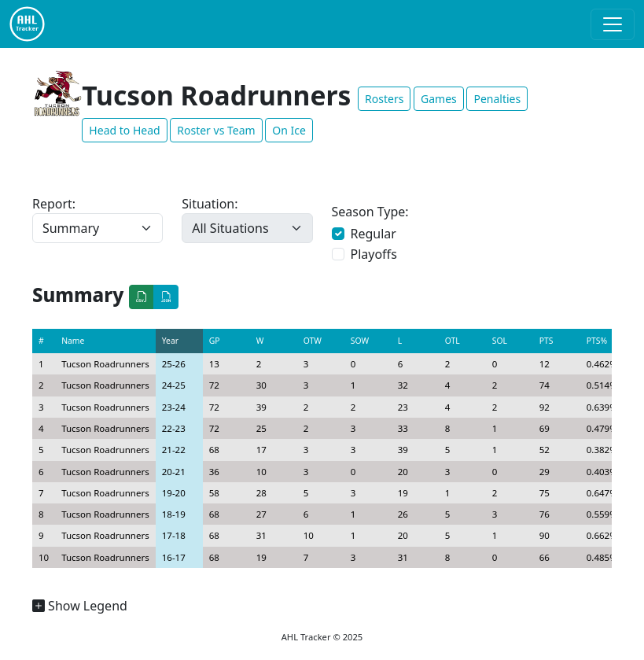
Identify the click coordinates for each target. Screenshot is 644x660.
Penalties (497, 99)
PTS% (597, 341)
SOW (360, 341)
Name (73, 341)
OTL (453, 341)
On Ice (289, 130)
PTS (546, 341)
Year (170, 341)
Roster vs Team (216, 130)
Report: (54, 204)
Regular (374, 234)
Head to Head (124, 130)
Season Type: (370, 212)
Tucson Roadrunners (105, 364)
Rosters (384, 99)
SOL (500, 341)
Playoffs (374, 254)
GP (215, 341)
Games (439, 99)
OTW (313, 341)
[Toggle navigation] (613, 24)
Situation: (210, 204)
